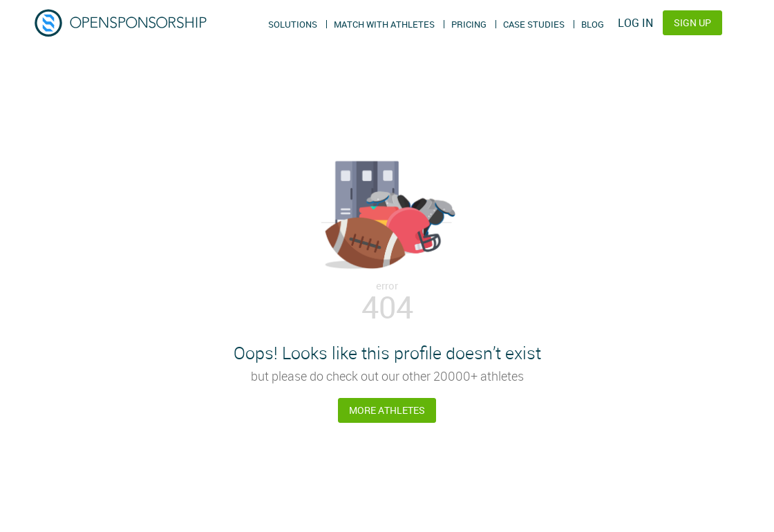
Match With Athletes (384, 24)
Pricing (469, 24)
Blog (593, 24)
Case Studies (534, 24)
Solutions (293, 24)
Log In (635, 23)
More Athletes (387, 410)
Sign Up (692, 22)
